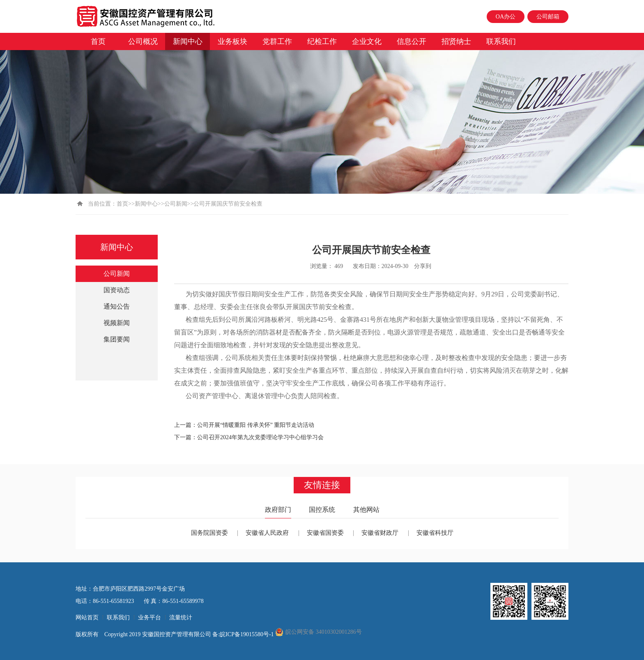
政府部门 (278, 510)
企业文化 (367, 41)
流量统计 (181, 618)
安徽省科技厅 (435, 533)
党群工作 (277, 41)
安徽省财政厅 (380, 533)
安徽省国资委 (325, 533)
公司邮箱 (548, 17)
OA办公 (506, 17)
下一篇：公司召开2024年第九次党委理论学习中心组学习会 (249, 437)
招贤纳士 (456, 41)
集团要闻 (117, 339)
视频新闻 (117, 323)
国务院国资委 (209, 533)
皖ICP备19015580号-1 (247, 634)
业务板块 (232, 41)
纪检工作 (322, 41)
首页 (98, 41)
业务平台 (149, 618)
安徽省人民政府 (267, 533)
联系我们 (501, 41)
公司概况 (143, 41)
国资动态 (117, 290)
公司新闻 (176, 204)
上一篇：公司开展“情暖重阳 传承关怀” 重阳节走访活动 (244, 425)
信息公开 (412, 41)
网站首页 (87, 618)
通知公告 (117, 306)
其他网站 (366, 510)
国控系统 (322, 510)
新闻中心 (188, 41)
